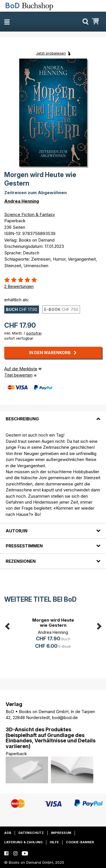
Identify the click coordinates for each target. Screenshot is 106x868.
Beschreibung (22, 419)
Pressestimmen (24, 546)
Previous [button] (7, 625)
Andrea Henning (22, 201)
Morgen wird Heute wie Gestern (53, 623)
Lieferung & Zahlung (23, 842)
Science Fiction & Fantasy (30, 214)
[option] (53, 634)
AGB (8, 833)
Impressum (61, 833)
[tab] (53, 416)
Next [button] (99, 625)
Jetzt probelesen (51, 53)
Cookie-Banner (80, 842)
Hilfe (54, 842)
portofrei (34, 333)
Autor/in (17, 531)
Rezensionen (21, 561)
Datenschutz (31, 833)
